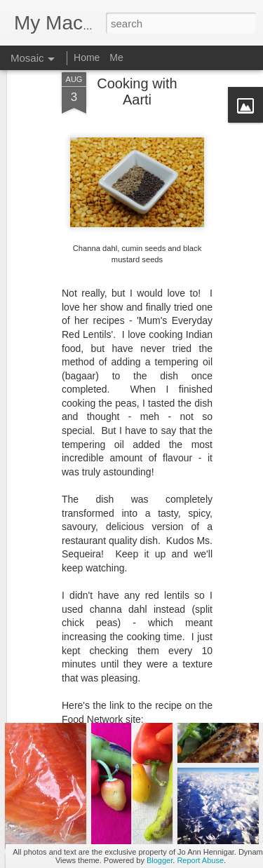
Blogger (160, 860)
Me (116, 57)
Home (87, 57)
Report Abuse (200, 860)
